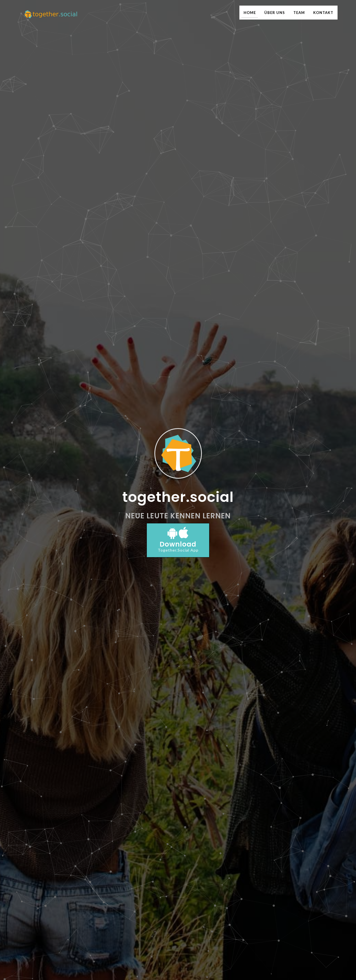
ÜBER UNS (275, 13)
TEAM (299, 13)
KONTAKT (323, 13)
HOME (250, 13)
